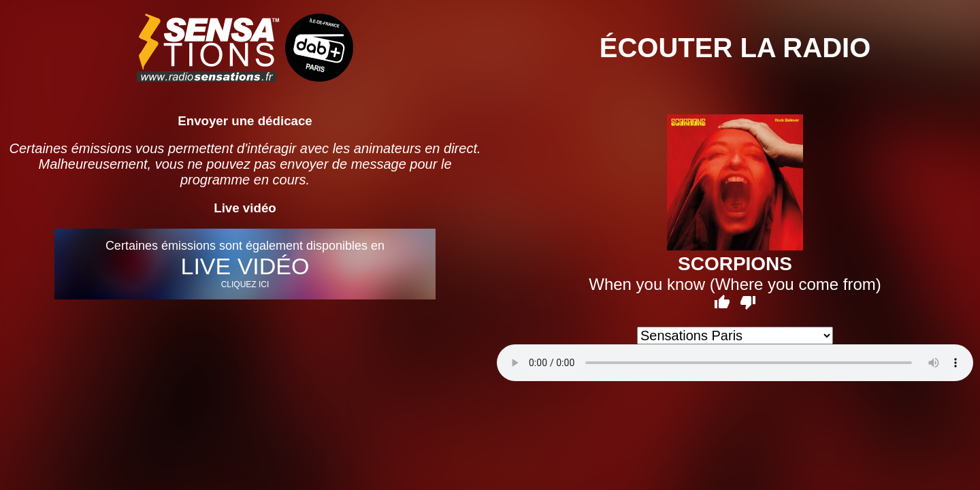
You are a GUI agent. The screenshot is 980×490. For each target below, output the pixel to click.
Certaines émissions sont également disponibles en (245, 264)
